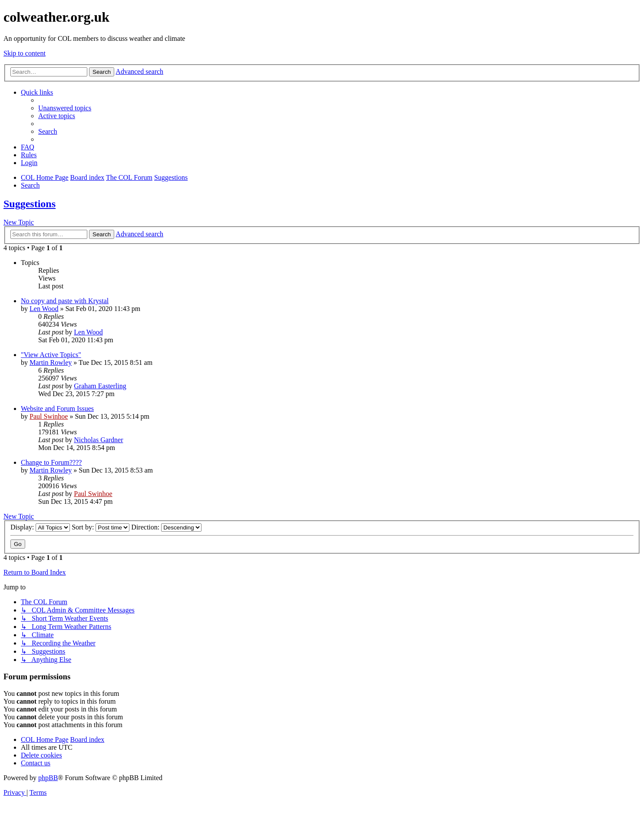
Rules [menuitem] (29, 155)
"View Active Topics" (51, 355)
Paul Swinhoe (49, 416)
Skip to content (25, 53)
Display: (40, 527)
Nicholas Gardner (98, 440)
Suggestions (30, 204)
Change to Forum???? (51, 462)
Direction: (166, 527)
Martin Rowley (51, 362)
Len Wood (44, 309)
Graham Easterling (100, 386)
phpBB (48, 778)
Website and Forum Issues (57, 409)
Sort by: (101, 527)
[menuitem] (65, 108)
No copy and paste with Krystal (65, 301)
